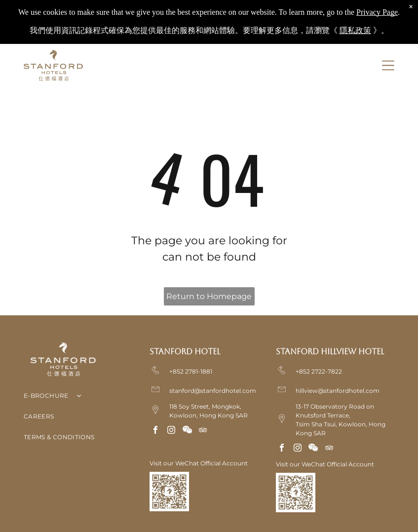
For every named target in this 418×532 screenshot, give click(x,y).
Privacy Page (377, 7)
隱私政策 (355, 25)
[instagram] (171, 431)
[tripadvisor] (203, 431)
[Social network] (187, 431)
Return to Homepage (209, 296)
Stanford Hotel (185, 352)
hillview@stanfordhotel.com (338, 391)
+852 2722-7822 (319, 371)
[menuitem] (83, 398)
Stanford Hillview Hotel (330, 352)
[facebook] (155, 431)
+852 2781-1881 (191, 371)
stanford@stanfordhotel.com (213, 391)
